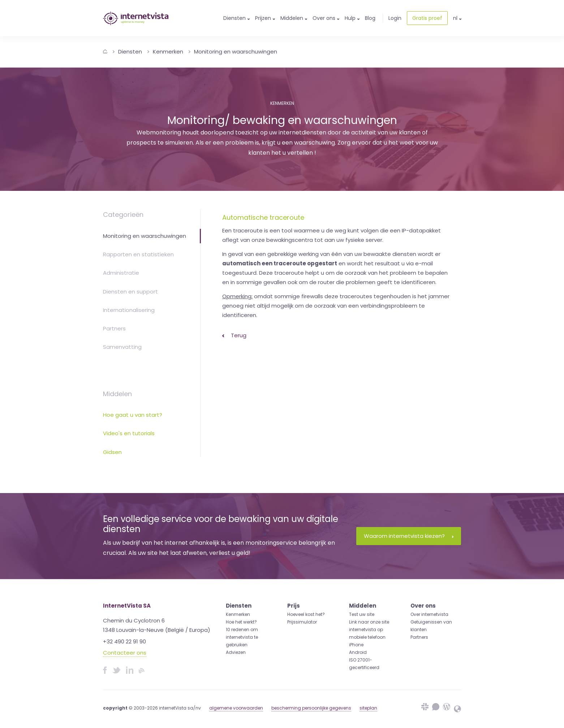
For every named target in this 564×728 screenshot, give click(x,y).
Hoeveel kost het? (306, 614)
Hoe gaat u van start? (133, 415)
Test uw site (362, 614)
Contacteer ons (125, 653)
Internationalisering (129, 310)
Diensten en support (130, 292)
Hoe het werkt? (241, 622)
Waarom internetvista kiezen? (409, 536)
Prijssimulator (302, 622)
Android (358, 652)
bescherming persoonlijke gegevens (311, 708)
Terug (234, 335)
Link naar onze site (369, 622)
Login (395, 18)
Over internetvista (429, 614)
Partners (114, 328)
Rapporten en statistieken (138, 254)
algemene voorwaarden (236, 708)
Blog (370, 18)
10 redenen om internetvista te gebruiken (242, 637)
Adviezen (236, 652)
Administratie (121, 273)
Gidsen (112, 452)
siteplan (368, 708)
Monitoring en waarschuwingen (236, 52)
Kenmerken (168, 52)
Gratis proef (427, 18)
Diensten (130, 52)
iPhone (356, 645)
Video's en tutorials (129, 433)
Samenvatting (122, 347)
